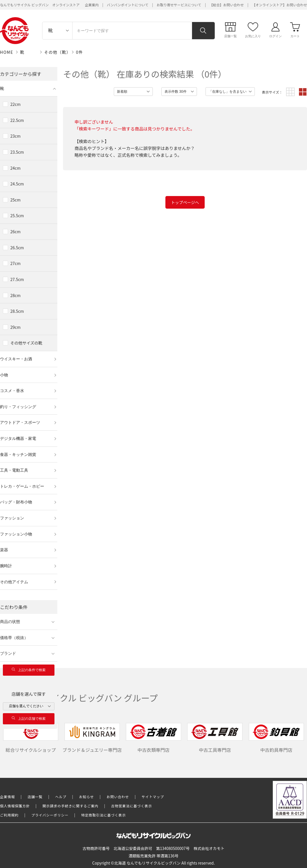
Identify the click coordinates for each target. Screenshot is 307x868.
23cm (15, 136)
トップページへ (185, 202)
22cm (15, 104)
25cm (15, 200)
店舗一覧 (35, 797)
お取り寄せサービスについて (179, 5)
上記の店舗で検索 (29, 718)
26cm (15, 232)
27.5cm (17, 279)
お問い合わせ (118, 797)
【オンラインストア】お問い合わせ (279, 5)
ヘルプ (61, 797)
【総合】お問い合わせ (227, 5)
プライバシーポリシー (50, 815)
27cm (15, 263)
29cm (15, 327)
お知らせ (87, 797)
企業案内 (92, 5)
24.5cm (17, 184)
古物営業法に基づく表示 (132, 806)
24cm (15, 168)
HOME (7, 52)
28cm (15, 295)
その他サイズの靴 (26, 343)
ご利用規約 (9, 815)
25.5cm (17, 215)
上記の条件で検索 (29, 670)
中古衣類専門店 (153, 738)
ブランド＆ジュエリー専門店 (92, 738)
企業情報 (7, 797)
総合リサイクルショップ (31, 738)
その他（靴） (57, 52)
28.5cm (17, 311)
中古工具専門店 (215, 738)
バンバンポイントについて (128, 5)
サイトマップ (153, 797)
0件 (80, 52)
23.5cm (17, 152)
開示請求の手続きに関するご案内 (70, 806)
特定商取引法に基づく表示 (103, 815)
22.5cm (17, 120)
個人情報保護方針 (15, 806)
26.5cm (17, 248)
